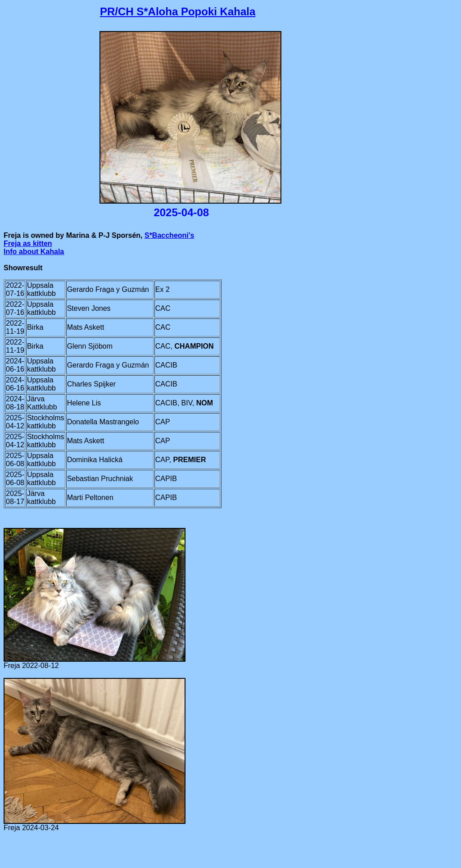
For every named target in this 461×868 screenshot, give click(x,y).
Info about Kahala (34, 252)
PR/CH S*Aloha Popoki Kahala (178, 11)
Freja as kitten (28, 243)
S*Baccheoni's (169, 235)
